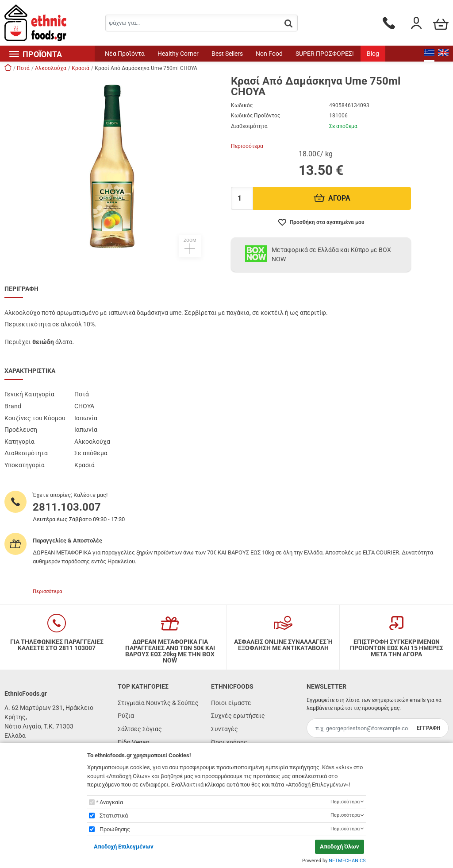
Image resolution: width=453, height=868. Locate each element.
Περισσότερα (247, 146)
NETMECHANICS (347, 861)
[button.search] (288, 24)
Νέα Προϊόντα (125, 54)
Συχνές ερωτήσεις (238, 716)
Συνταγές (225, 729)
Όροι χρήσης (229, 742)
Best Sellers (227, 54)
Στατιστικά (114, 816)
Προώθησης (115, 829)
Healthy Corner (178, 54)
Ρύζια (126, 716)
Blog (373, 54)
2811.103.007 (67, 507)
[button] (113, 167)
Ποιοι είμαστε (231, 703)
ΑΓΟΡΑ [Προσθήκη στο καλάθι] (332, 198)
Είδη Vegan (134, 742)
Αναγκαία (111, 802)
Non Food (269, 54)
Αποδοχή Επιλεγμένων (124, 847)
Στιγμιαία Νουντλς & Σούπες (158, 703)
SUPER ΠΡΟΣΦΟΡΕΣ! (325, 54)
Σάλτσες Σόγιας (140, 729)
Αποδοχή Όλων (340, 847)
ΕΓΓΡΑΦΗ (428, 728)
